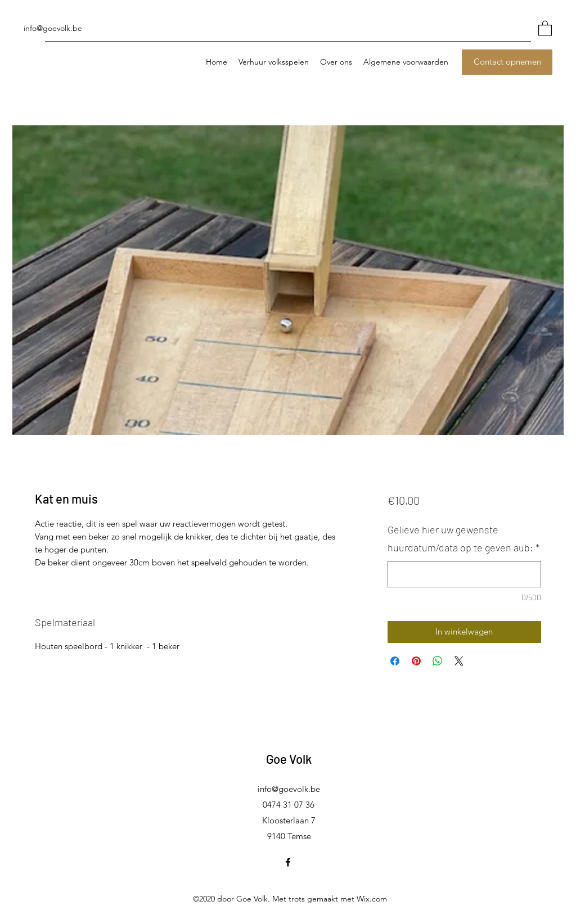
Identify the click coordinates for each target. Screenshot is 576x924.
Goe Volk (289, 759)
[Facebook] (288, 862)
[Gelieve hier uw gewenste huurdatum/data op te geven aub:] (464, 574)
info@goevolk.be (53, 28)
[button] (545, 28)
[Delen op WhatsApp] (438, 661)
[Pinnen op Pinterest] (416, 661)
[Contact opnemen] (507, 62)
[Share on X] (459, 661)
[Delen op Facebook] (395, 661)
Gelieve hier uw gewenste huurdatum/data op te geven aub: (463, 538)
